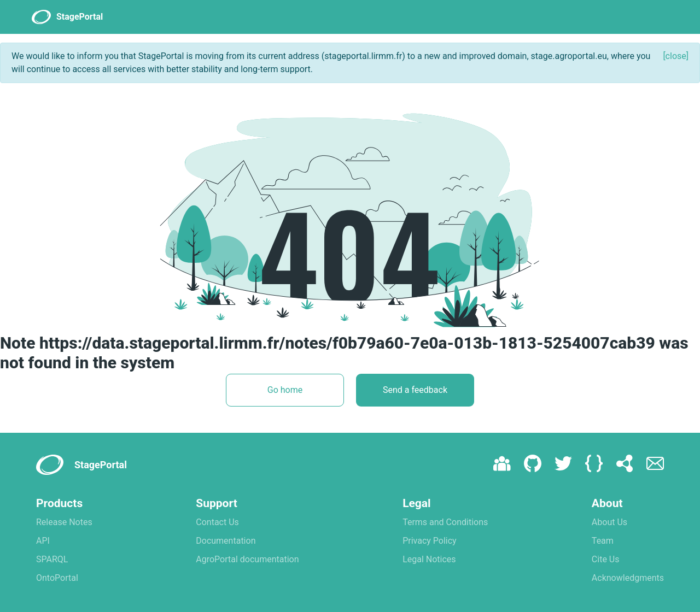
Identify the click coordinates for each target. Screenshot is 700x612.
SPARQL (52, 559)
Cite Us (606, 559)
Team (603, 541)
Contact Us (217, 522)
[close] (676, 56)
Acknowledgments (628, 578)
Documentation (226, 541)
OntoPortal (57, 578)
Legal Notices (429, 559)
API (43, 541)
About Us (609, 522)
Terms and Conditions (445, 522)
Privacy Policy (430, 541)
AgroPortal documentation (247, 559)
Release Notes (64, 522)
